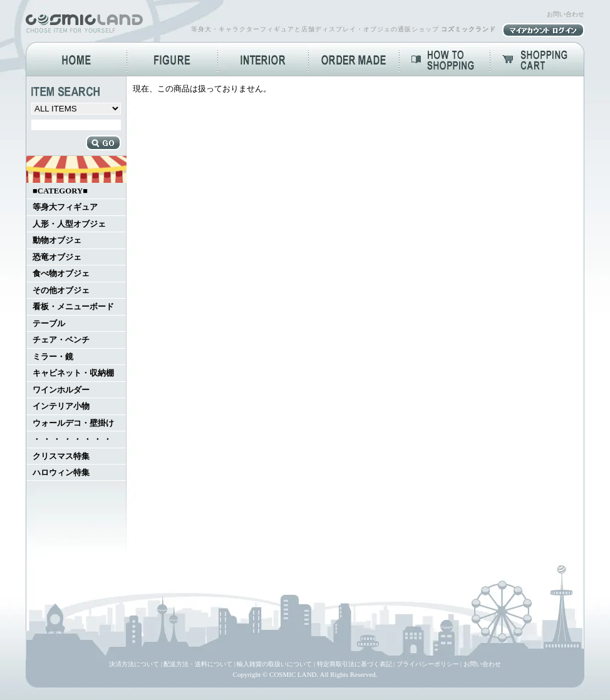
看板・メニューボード (73, 307)
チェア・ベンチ (61, 340)
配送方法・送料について (198, 664)
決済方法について (134, 664)
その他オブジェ (61, 291)
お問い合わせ (566, 14)
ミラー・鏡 (53, 357)
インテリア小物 (61, 406)
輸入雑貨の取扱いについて (274, 664)
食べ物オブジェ (61, 274)
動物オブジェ (57, 240)
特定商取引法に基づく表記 (354, 664)
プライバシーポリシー (428, 664)
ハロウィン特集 (61, 473)
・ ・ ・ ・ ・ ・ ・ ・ (72, 440)
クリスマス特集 (61, 456)
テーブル (49, 324)
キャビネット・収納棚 (73, 373)
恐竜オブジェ (57, 257)
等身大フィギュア (65, 207)
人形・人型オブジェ (69, 224)
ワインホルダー (61, 390)
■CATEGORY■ (60, 191)
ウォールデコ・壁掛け (73, 423)
